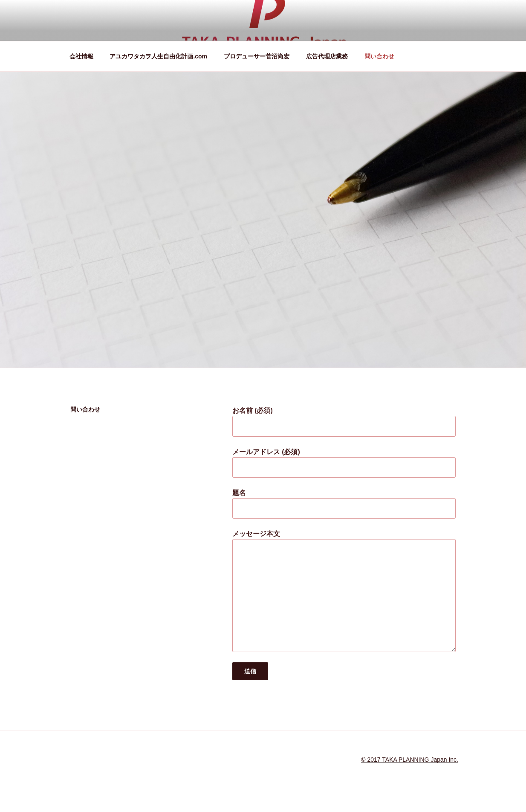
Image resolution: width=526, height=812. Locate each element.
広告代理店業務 (327, 56)
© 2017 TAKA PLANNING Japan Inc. (410, 760)
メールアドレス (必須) (344, 463)
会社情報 (81, 56)
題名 (344, 504)
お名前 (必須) (344, 422)
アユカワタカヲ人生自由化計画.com (158, 56)
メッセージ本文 (344, 591)
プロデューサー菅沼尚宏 (257, 56)
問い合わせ (379, 56)
